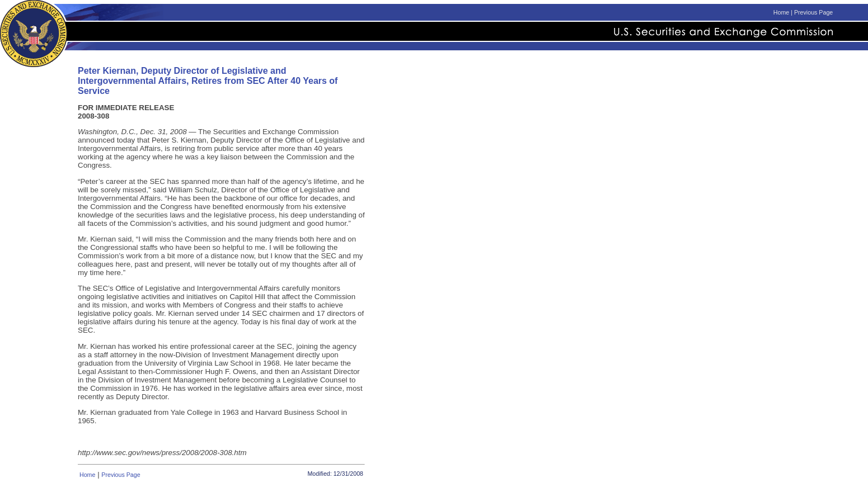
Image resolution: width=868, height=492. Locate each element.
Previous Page (813, 12)
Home (781, 12)
